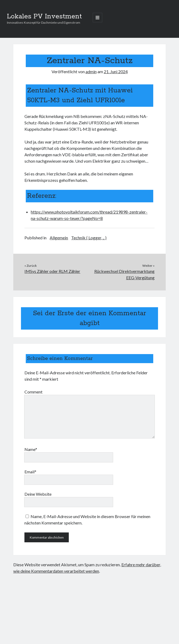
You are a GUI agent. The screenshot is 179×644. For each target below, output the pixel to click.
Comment (33, 392)
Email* (30, 472)
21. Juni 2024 (116, 71)
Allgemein (59, 238)
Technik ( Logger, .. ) (89, 238)
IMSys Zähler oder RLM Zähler (52, 271)
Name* (31, 449)
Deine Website (38, 494)
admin (91, 71)
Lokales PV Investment (44, 17)
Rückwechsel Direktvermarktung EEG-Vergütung (124, 274)
